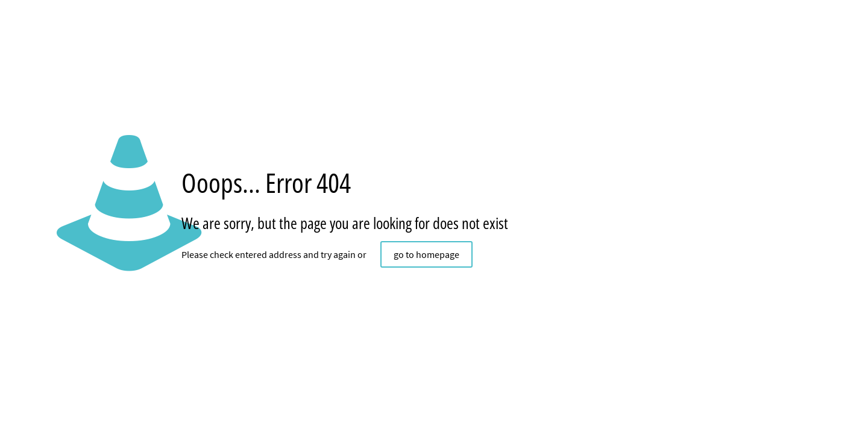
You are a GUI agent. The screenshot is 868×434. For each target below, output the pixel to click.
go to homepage (426, 254)
